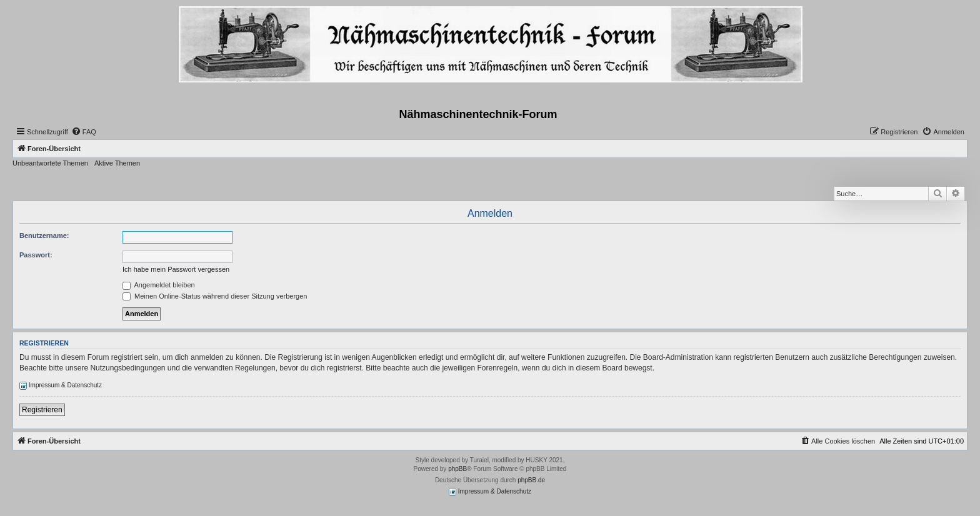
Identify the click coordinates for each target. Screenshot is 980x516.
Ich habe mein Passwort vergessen (176, 269)
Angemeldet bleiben (159, 285)
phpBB (457, 469)
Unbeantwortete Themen (50, 163)
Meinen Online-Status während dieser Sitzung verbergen (215, 296)
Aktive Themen (117, 163)
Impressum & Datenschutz (61, 386)
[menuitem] (84, 132)
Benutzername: (44, 236)
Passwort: (36, 255)
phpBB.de (531, 480)
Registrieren (42, 410)
